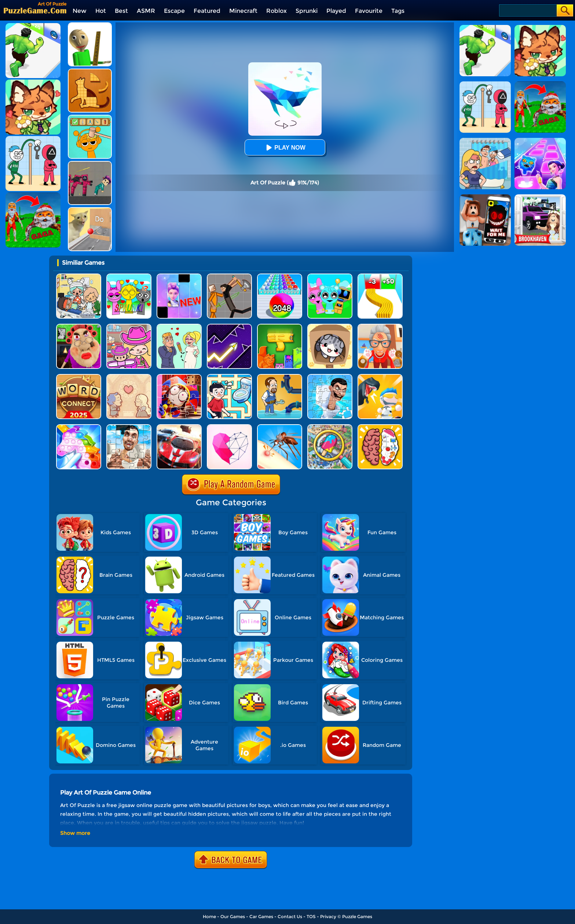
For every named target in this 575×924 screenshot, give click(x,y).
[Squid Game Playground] (90, 164)
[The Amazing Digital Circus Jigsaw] (179, 377)
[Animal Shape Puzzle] (90, 71)
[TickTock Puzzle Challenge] (90, 210)
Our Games (233, 916)
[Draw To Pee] (229, 377)
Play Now (285, 148)
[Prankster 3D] (90, 25)
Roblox (276, 11)
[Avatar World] (129, 327)
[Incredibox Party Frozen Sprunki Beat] (330, 276)
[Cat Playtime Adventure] (380, 327)
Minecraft (243, 11)
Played (336, 11)
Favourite (369, 11)
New (80, 11)
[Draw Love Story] (179, 327)
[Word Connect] (79, 377)
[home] (35, 10)
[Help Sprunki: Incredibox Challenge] (90, 118)
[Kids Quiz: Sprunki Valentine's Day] (129, 276)
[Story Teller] (129, 377)
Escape (174, 11)
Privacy (328, 916)
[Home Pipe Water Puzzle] (280, 377)
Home (209, 916)
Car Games (261, 916)
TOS (311, 916)
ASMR (146, 11)
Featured (207, 11)
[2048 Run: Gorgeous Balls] (280, 276)
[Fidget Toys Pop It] (79, 427)
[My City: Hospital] (79, 276)
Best (121, 11)
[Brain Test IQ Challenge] (380, 427)
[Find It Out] (330, 427)
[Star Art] (229, 427)
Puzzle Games (357, 916)
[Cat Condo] (330, 327)
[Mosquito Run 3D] (280, 427)
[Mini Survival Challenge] (380, 377)
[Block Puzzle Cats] (280, 327)
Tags (398, 11)
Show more (75, 833)
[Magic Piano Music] (179, 276)
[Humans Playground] (229, 276)
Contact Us (290, 916)
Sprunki (307, 11)
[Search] (528, 10)
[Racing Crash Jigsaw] (179, 427)
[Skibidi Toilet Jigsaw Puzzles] (129, 427)
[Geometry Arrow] (229, 327)
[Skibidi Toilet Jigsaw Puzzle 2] (330, 377)
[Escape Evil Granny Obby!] (79, 327)
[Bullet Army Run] (380, 276)
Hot (101, 11)
